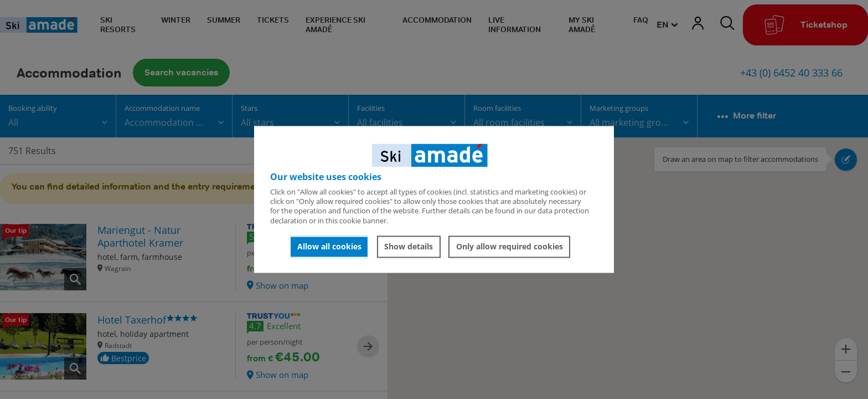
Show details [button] (409, 246)
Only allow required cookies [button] (510, 246)
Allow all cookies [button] (329, 246)
